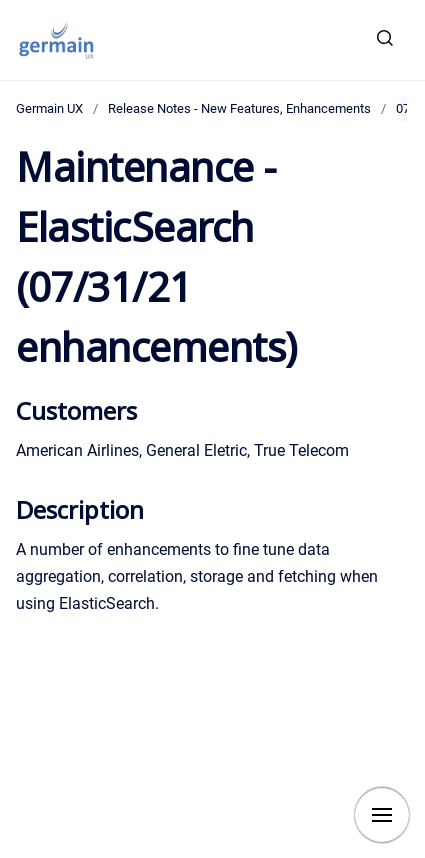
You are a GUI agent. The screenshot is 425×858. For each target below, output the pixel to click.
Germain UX (49, 108)
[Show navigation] (382, 815)
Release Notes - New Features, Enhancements (239, 108)
